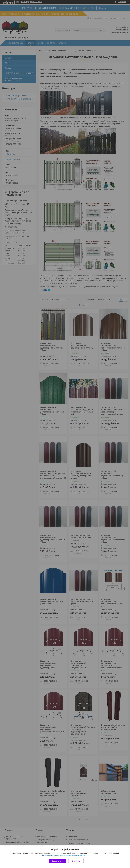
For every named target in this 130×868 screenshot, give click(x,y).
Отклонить (76, 861)
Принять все (57, 861)
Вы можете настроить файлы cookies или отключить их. (64, 855)
